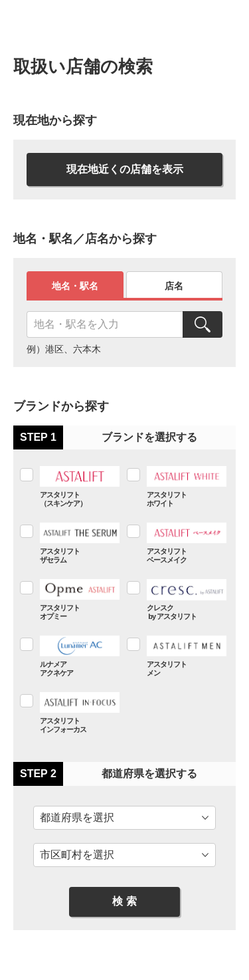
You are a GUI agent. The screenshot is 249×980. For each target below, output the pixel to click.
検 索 (124, 901)
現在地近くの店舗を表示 (125, 169)
